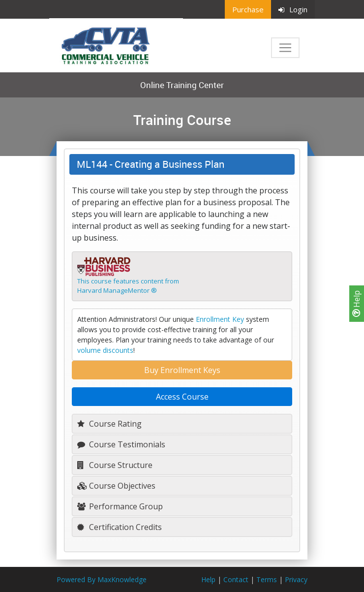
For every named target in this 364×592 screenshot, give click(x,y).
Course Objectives (116, 486)
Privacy (296, 579)
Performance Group (120, 506)
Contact (236, 579)
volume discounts (105, 350)
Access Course (182, 397)
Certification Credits (120, 527)
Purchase (248, 9)
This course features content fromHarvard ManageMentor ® (128, 286)
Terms (267, 579)
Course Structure (115, 465)
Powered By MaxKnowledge (102, 579)
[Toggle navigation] (285, 48)
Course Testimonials (121, 444)
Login (293, 9)
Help (357, 304)
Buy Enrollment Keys (182, 370)
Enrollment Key (220, 319)
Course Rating (109, 424)
